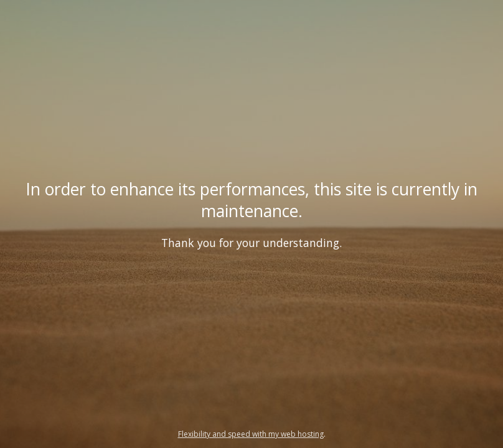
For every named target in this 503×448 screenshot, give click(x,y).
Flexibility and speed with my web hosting (251, 434)
